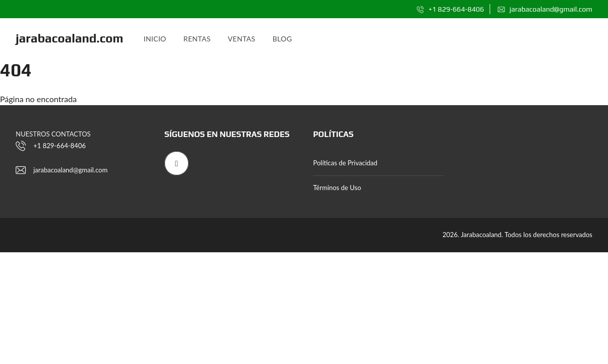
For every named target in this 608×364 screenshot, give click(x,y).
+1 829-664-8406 (450, 9)
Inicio (155, 39)
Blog (282, 39)
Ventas (241, 39)
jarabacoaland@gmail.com (545, 9)
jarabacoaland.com (70, 38)
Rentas (197, 39)
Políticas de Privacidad (345, 163)
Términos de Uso (337, 188)
